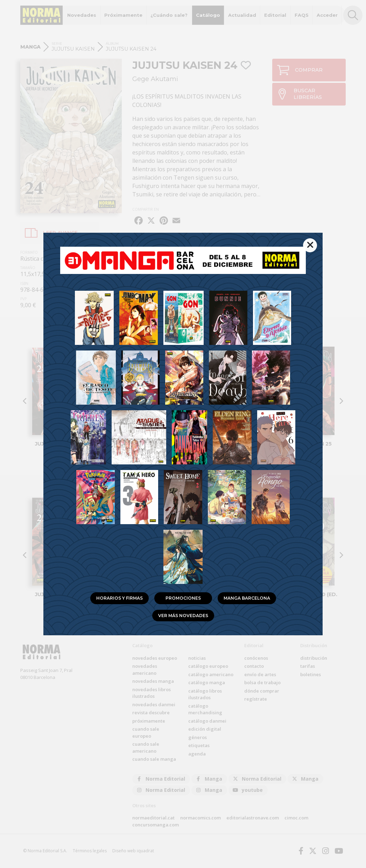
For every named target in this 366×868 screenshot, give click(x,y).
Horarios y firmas (119, 598)
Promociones (183, 598)
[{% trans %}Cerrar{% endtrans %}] (310, 245)
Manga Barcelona (247, 598)
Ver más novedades (183, 616)
